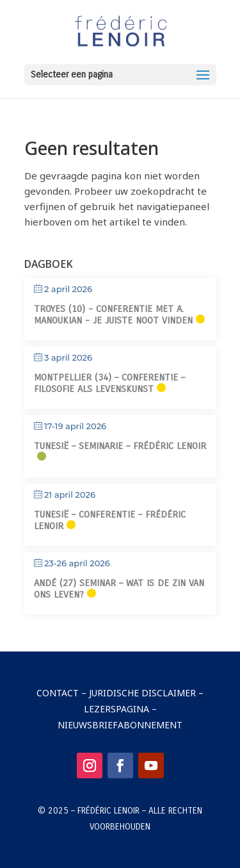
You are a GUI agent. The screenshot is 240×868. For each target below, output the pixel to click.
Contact (58, 693)
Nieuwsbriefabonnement (120, 725)
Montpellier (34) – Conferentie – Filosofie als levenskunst (109, 383)
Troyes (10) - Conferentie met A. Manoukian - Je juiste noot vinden (113, 315)
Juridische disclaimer (142, 693)
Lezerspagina (116, 709)
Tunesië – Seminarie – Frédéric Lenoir (120, 446)
